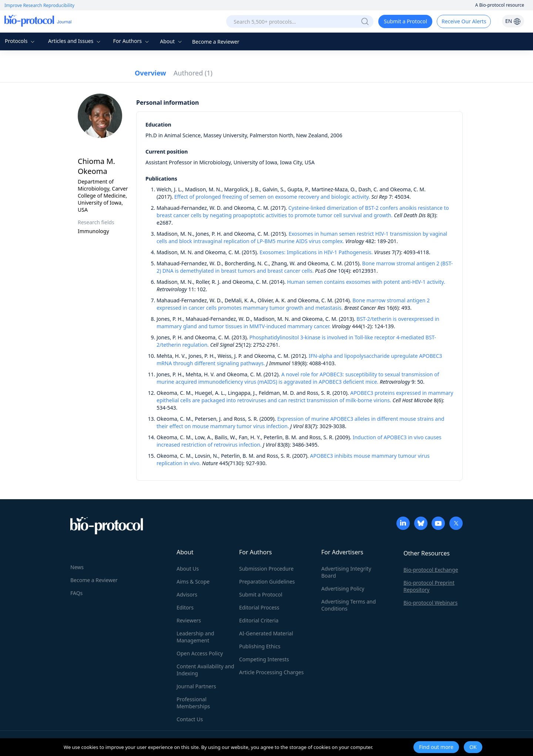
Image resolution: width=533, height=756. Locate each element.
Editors (185, 607)
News (77, 567)
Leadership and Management (195, 637)
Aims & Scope (193, 582)
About (172, 41)
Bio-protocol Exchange (431, 570)
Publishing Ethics (260, 646)
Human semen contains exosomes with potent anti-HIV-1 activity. (366, 282)
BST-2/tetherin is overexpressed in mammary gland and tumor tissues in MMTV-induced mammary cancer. (298, 322)
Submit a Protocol (405, 21)
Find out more (436, 747)
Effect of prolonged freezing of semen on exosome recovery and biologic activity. (272, 197)
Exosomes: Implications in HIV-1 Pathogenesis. (316, 252)
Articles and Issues (75, 41)
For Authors (132, 41)
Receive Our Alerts (464, 21)
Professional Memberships (193, 703)
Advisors (187, 594)
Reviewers (189, 620)
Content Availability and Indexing (205, 670)
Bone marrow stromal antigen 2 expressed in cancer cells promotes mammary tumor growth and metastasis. (293, 304)
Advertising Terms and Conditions (348, 605)
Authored (193, 73)
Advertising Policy (343, 589)
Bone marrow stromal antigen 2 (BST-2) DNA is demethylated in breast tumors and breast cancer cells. (305, 267)
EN (513, 21)
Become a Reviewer (216, 42)
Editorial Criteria (259, 620)
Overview (150, 73)
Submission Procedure (266, 569)
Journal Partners (196, 686)
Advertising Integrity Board (346, 572)
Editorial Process (259, 607)
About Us (188, 569)
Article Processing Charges (271, 672)
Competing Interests (264, 659)
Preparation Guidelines (267, 582)
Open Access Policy (200, 653)
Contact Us (190, 719)
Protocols (21, 41)
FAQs (76, 593)
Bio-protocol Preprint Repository (429, 586)
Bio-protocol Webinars (430, 603)
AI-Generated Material (266, 633)
